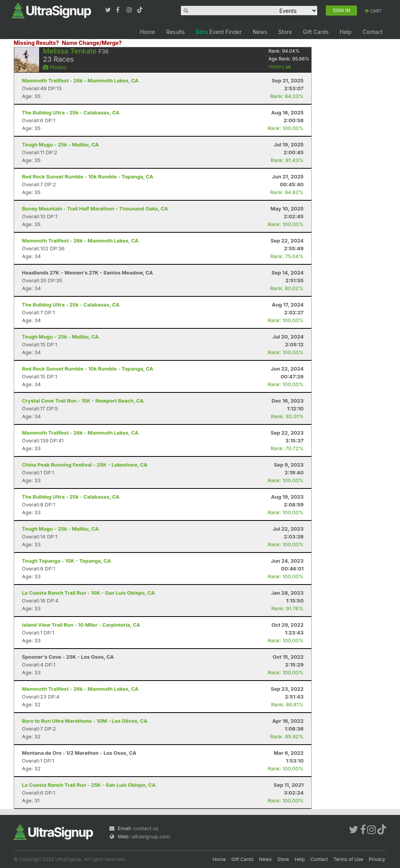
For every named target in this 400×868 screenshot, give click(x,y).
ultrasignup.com (151, 836)
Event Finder (219, 32)
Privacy (377, 859)
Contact (373, 32)
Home (147, 32)
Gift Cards (316, 32)
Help (346, 32)
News (260, 32)
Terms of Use (348, 859)
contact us (146, 828)
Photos (55, 67)
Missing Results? (36, 43)
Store (285, 32)
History (280, 67)
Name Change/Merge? (92, 43)
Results (175, 32)
